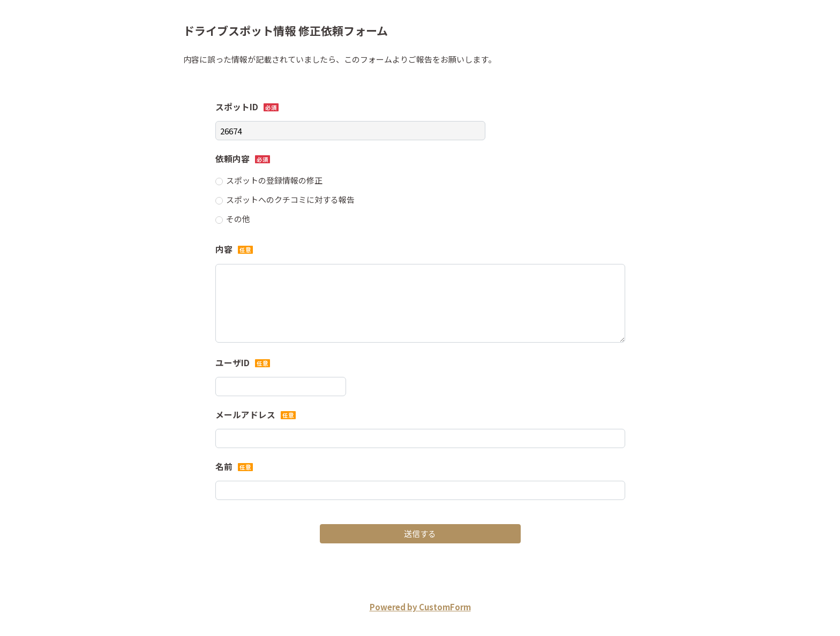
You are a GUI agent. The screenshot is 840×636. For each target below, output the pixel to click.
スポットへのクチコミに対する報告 (290, 199)
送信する (420, 533)
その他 (238, 219)
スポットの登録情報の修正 (274, 180)
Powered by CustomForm (420, 607)
